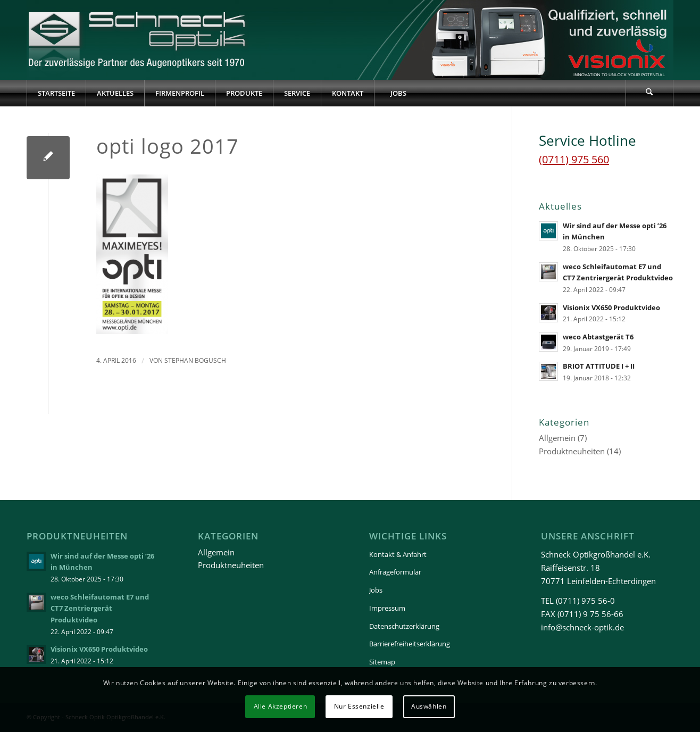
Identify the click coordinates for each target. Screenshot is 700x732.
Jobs (376, 590)
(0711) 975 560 (574, 159)
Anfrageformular (395, 572)
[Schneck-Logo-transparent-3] (138, 40)
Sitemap (382, 662)
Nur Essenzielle (359, 706)
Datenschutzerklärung (404, 626)
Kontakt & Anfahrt (398, 554)
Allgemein (557, 438)
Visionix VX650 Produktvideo (611, 307)
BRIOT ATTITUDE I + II (599, 366)
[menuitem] (56, 93)
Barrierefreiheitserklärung (410, 644)
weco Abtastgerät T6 (598, 337)
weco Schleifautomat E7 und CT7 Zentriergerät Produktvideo (100, 608)
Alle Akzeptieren (281, 706)
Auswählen (429, 706)
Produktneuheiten (572, 451)
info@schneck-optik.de (582, 627)
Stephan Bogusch (195, 360)
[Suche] (649, 93)
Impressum (387, 608)
